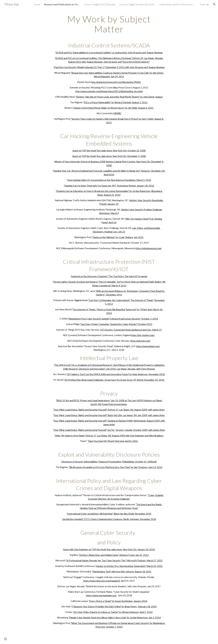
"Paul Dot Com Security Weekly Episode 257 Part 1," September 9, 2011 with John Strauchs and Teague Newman (109, 67)
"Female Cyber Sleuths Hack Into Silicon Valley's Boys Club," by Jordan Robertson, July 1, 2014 (115, 618)
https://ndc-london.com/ (143, 335)
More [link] (203, 4)
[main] (109, 324)
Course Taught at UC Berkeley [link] (100, 4)
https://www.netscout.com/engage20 (102, 581)
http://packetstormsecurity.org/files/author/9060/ (116, 82)
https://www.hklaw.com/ (148, 346)
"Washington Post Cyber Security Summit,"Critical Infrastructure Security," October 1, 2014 (113, 319)
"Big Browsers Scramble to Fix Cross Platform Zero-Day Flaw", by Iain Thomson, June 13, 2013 (116, 467)
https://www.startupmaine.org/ (101, 595)
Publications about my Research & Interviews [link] (178, 4)
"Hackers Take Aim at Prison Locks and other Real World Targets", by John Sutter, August (119, 97)
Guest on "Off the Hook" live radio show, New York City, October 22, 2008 (109, 151)
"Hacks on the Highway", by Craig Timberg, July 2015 (118, 237)
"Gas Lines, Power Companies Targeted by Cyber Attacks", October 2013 (116, 324)
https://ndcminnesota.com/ (149, 248)
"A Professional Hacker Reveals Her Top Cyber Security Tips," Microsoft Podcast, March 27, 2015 (114, 561)
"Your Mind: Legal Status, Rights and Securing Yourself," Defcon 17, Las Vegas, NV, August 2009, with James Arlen (109, 410)
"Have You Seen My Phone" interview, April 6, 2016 (113, 441)
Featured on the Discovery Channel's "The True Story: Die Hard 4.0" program (109, 276)
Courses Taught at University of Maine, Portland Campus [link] (137, 4)
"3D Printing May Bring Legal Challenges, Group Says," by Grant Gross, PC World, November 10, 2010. (114, 380)
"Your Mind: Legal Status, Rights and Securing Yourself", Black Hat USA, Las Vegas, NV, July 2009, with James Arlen (109, 415)
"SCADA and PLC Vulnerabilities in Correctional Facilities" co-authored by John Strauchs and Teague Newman (109, 53)
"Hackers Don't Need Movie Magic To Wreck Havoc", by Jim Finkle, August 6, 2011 (113, 108)
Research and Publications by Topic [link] (62, 4)
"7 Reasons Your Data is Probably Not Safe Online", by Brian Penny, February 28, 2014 (114, 607)
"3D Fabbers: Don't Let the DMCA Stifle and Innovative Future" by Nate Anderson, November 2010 (116, 374)
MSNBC (117, 113)
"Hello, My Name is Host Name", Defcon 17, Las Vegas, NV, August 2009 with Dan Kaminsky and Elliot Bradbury (109, 436)
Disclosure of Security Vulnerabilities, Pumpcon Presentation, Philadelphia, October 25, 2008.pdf (109, 462)
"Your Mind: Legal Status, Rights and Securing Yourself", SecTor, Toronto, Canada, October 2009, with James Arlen (109, 430)
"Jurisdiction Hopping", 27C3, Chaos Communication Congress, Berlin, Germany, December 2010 (109, 519)
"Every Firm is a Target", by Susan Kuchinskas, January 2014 (118, 601)
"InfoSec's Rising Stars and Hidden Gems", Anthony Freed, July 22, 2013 (114, 555)
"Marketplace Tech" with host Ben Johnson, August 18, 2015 (122, 572)
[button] (214, 4)
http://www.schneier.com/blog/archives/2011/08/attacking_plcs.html (109, 91)
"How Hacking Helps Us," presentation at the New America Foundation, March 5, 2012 (109, 180)
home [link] (37, 4)
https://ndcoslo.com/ (140, 341)
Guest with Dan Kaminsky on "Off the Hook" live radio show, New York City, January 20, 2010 (109, 549)
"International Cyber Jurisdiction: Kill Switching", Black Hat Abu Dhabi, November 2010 (109, 514)
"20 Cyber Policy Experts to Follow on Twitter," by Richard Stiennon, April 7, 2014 (113, 612)
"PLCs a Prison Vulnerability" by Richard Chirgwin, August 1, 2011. (116, 102)
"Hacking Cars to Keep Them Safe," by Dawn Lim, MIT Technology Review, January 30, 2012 (109, 186)
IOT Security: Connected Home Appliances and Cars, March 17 (131, 330)
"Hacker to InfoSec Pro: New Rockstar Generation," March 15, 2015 (129, 566)
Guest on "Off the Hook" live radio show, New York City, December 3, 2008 (109, 156)
